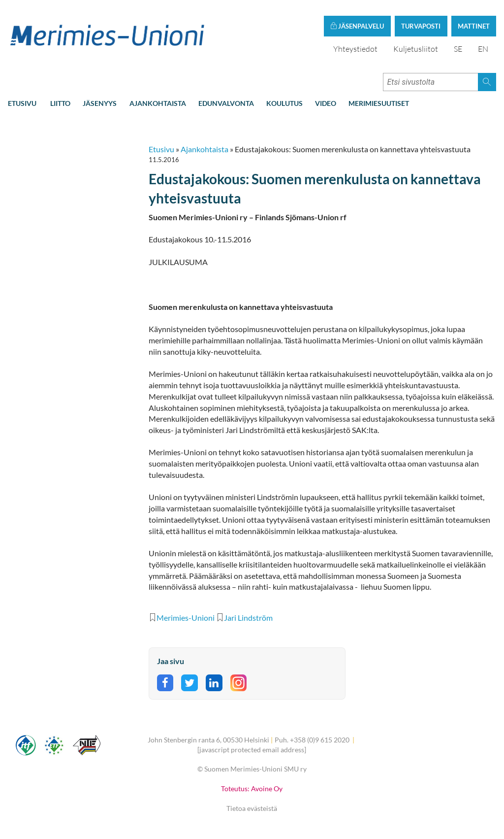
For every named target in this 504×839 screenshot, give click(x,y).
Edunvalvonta (226, 103)
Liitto (60, 103)
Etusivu (22, 103)
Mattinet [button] (474, 26)
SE (458, 49)
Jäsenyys (100, 103)
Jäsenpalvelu (357, 26)
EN (483, 49)
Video (326, 103)
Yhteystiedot (355, 49)
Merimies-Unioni (186, 618)
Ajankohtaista (158, 103)
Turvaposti (421, 26)
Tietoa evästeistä (252, 808)
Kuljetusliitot (416, 49)
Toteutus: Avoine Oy (252, 789)
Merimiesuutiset (379, 103)
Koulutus (284, 103)
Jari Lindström (248, 618)
